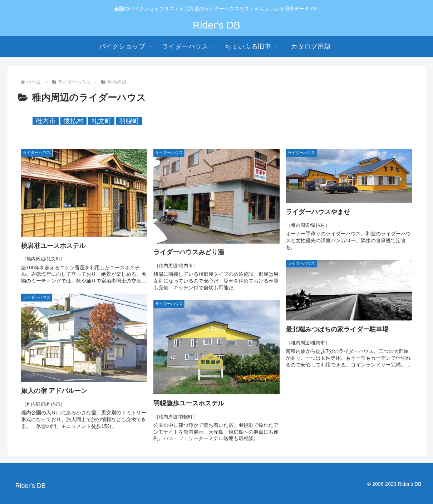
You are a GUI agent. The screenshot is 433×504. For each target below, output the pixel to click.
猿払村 (73, 121)
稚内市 (46, 121)
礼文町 (101, 121)
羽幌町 (129, 121)
